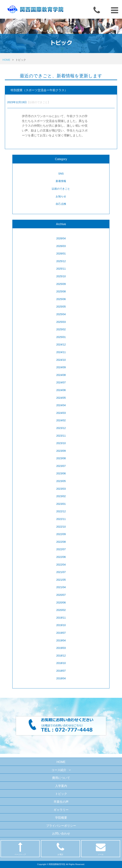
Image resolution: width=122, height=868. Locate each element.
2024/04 (61, 405)
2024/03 (61, 413)
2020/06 (61, 603)
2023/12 (61, 428)
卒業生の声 (61, 802)
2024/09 (61, 367)
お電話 (60, 849)
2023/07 (61, 466)
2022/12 (61, 511)
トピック (61, 794)
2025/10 (61, 276)
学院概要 (61, 818)
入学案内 (61, 786)
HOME (6, 60)
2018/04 (61, 678)
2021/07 (61, 572)
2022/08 (61, 542)
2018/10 (61, 663)
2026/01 (61, 254)
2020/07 (61, 595)
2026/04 (61, 238)
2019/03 (61, 648)
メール (101, 849)
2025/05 (61, 307)
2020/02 (61, 610)
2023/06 (61, 473)
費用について (61, 778)
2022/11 (61, 519)
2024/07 (61, 382)
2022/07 (61, 549)
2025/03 (61, 322)
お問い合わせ (61, 834)
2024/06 (61, 390)
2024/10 (61, 360)
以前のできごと (61, 189)
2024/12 (61, 345)
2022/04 (61, 565)
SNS (61, 174)
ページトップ (20, 849)
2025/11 (61, 269)
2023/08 (61, 458)
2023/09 (61, 451)
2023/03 (61, 489)
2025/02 (61, 329)
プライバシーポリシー (61, 826)
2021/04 (61, 587)
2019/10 (61, 625)
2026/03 (61, 246)
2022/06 (61, 557)
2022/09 (61, 534)
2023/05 (61, 481)
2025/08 (61, 291)
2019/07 (61, 633)
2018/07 (61, 671)
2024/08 (61, 375)
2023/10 (61, 443)
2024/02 (61, 420)
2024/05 (61, 398)
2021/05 (61, 580)
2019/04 (61, 640)
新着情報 (61, 181)
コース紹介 (61, 770)
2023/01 (61, 504)
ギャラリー (61, 810)
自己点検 (61, 204)
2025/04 (61, 314)
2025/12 (61, 261)
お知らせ (61, 196)
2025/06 (61, 299)
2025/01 (61, 337)
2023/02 (61, 496)
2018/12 (61, 656)
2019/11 (61, 618)
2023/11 (61, 436)
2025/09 (61, 284)
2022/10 (61, 527)
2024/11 (61, 352)
